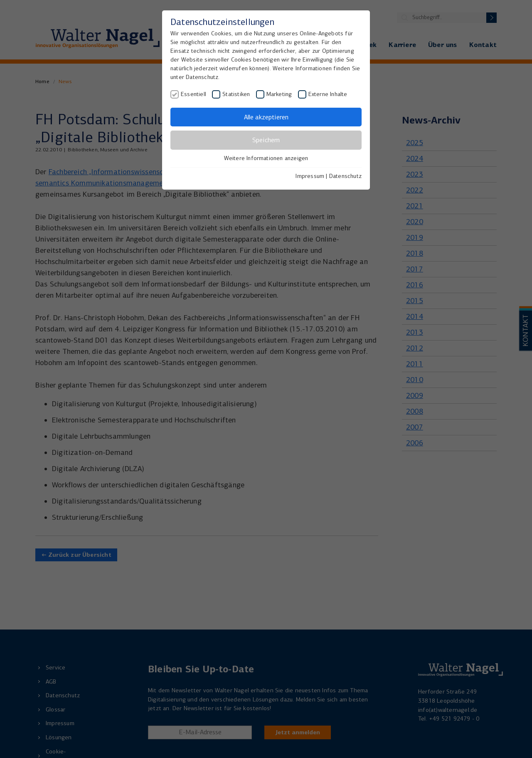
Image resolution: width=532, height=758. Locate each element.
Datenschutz (345, 176)
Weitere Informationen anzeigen (266, 158)
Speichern (266, 140)
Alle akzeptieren (266, 117)
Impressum (310, 176)
